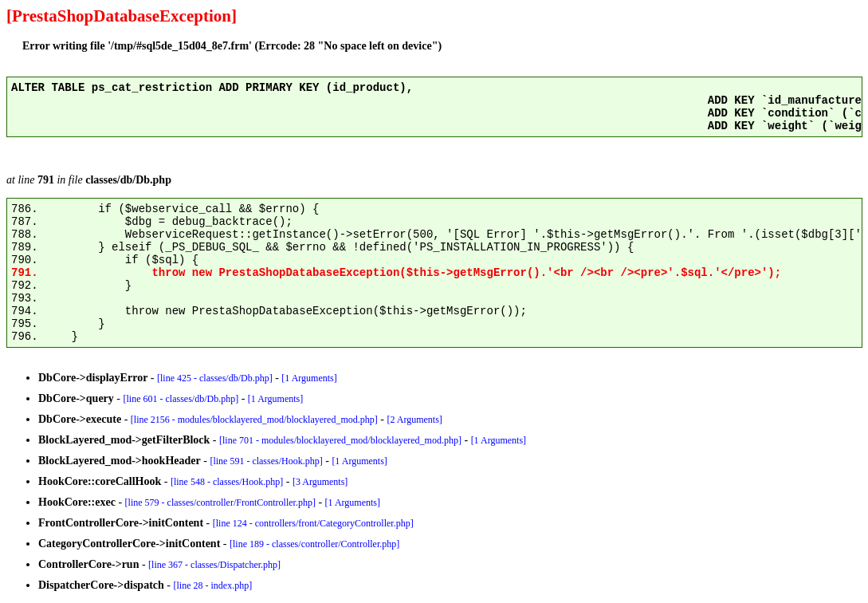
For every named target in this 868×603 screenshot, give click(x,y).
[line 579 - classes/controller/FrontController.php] (220, 503)
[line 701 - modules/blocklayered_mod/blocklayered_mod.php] (340, 440)
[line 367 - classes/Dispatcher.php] (214, 565)
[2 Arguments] (414, 420)
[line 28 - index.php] (213, 585)
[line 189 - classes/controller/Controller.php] (314, 544)
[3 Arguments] (320, 482)
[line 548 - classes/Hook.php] (227, 482)
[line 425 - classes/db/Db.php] (215, 378)
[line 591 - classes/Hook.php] (266, 461)
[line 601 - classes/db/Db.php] (181, 399)
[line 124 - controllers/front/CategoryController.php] (313, 523)
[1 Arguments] (309, 378)
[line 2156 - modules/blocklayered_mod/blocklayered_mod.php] (254, 420)
